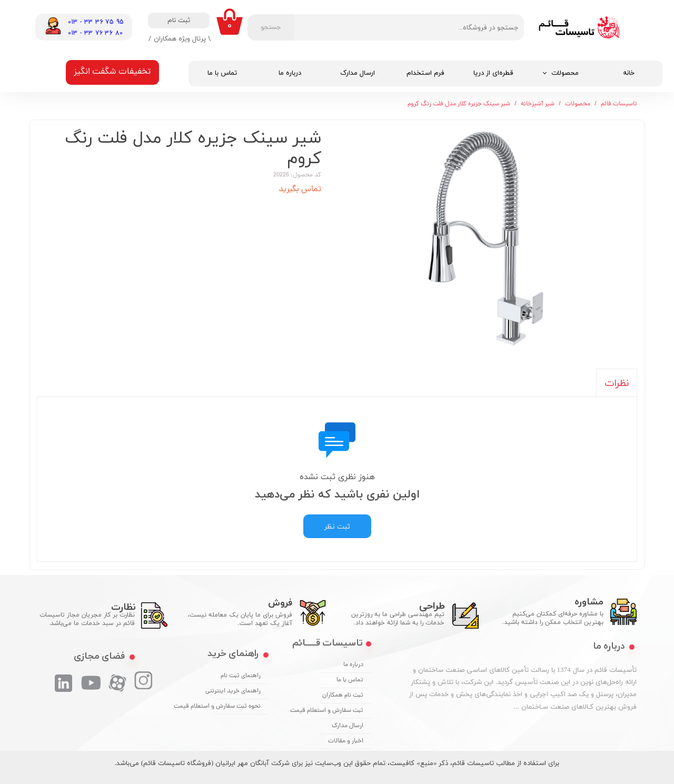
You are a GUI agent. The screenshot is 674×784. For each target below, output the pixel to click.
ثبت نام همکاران (343, 696)
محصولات (565, 73)
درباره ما (290, 73)
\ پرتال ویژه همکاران (182, 38)
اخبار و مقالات (346, 741)
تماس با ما (222, 73)
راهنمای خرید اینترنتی (239, 691)
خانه (629, 73)
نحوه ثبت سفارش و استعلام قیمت (239, 707)
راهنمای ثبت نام (241, 676)
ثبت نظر (337, 526)
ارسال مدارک (358, 73)
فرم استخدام (425, 73)
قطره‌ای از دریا (493, 73)
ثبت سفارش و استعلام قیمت (342, 711)
